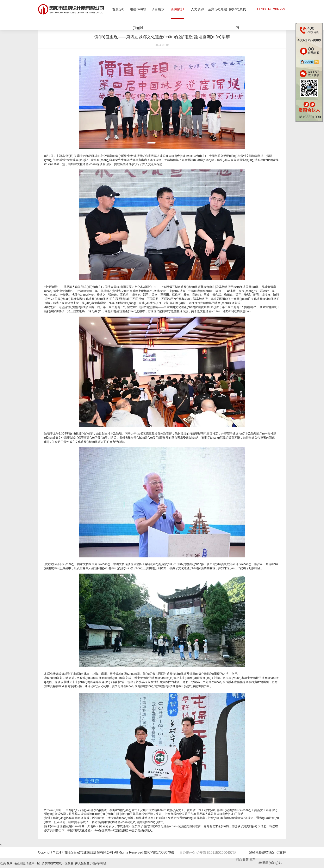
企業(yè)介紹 (217, 9)
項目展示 (158, 9)
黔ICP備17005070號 (159, 852)
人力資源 (198, 9)
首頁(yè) (118, 9)
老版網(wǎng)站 (270, 863)
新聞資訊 (178, 9)
